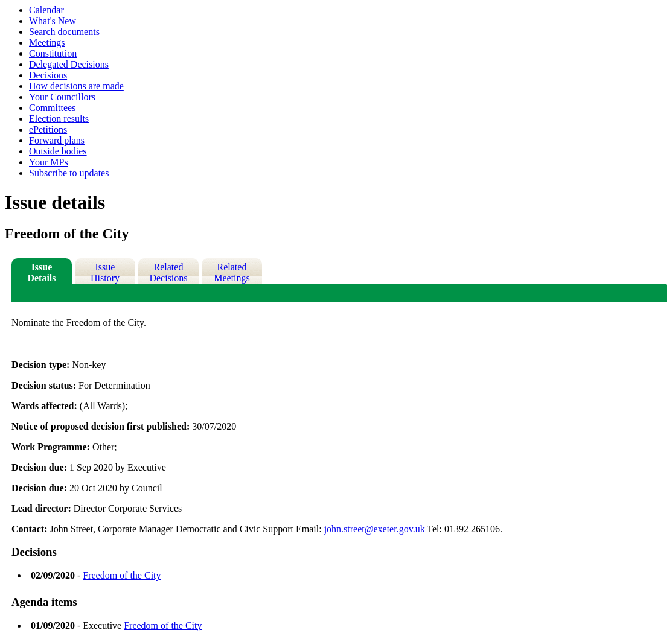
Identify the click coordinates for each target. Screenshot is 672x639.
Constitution (53, 53)
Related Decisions (168, 272)
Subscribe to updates (69, 173)
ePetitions (48, 129)
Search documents (64, 32)
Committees (52, 108)
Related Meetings (232, 272)
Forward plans (57, 140)
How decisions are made (76, 86)
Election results (59, 119)
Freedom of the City (122, 575)
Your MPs (49, 162)
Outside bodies (58, 151)
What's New (53, 21)
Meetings (47, 43)
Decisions (48, 75)
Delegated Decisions (69, 64)
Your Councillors (62, 97)
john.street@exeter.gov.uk (375, 529)
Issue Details (41, 272)
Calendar (46, 10)
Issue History (105, 272)
